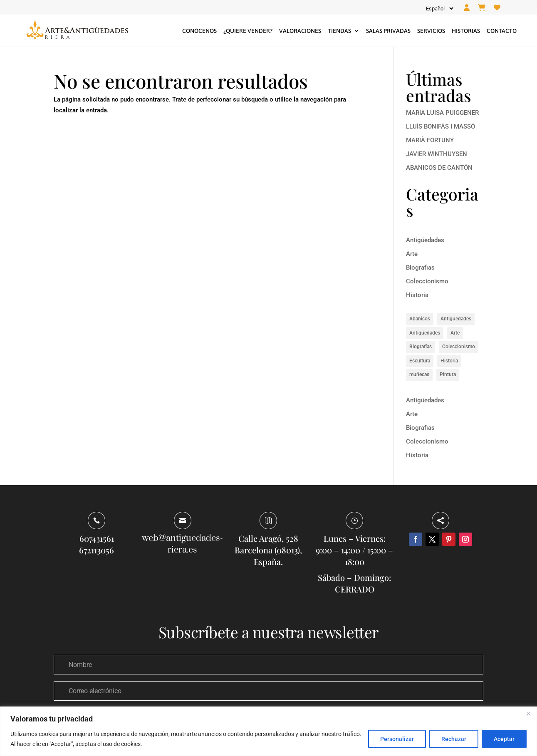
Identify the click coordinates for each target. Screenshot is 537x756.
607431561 (97, 538)
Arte (412, 254)
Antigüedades (425, 240)
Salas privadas (388, 31)
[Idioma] (439, 9)
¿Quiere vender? (248, 31)
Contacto (502, 31)
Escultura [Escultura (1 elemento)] (420, 361)
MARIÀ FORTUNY (430, 140)
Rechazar (454, 739)
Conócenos (199, 31)
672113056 (97, 550)
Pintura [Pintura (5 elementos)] (448, 374)
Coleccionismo (427, 281)
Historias (466, 31)
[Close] (528, 714)
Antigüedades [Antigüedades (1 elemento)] (425, 333)
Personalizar (397, 739)
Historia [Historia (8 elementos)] (449, 361)
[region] (268, 731)
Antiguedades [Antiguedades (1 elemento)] (456, 319)
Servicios (431, 31)
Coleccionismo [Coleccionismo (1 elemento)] (459, 347)
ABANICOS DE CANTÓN (439, 168)
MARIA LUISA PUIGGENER (442, 113)
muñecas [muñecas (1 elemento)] (419, 374)
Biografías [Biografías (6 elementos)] (421, 347)
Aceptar (504, 739)
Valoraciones (300, 31)
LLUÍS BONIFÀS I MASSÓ (440, 126)
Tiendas (339, 31)
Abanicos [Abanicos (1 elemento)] (420, 319)
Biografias (420, 268)
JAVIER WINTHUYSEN (437, 154)
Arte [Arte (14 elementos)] (455, 333)
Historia (417, 295)
